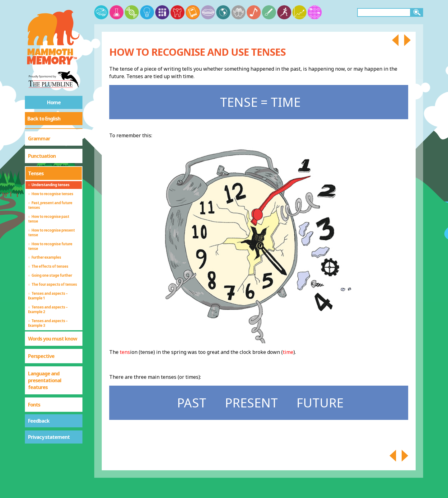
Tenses (36, 173)
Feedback (39, 421)
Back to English (44, 119)
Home (54, 102)
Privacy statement (49, 437)
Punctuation (42, 156)
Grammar (39, 139)
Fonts (34, 405)
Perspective (41, 356)
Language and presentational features (45, 380)
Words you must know (53, 339)
